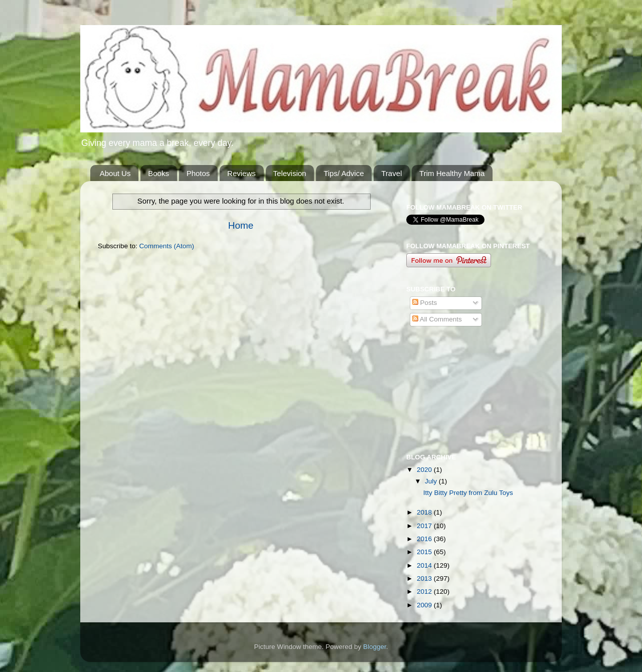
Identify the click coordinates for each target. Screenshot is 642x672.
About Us (115, 173)
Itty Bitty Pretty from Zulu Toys (468, 493)
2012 (425, 592)
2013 (425, 578)
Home (241, 225)
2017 (425, 526)
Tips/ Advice (344, 173)
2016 (425, 539)
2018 (425, 512)
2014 (425, 565)
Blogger (375, 647)
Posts (425, 303)
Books (158, 173)
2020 (425, 470)
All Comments (437, 319)
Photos (198, 173)
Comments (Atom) (167, 246)
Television (290, 173)
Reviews (242, 173)
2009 (425, 605)
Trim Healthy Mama (452, 173)
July (432, 481)
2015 (425, 552)
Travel (391, 173)
